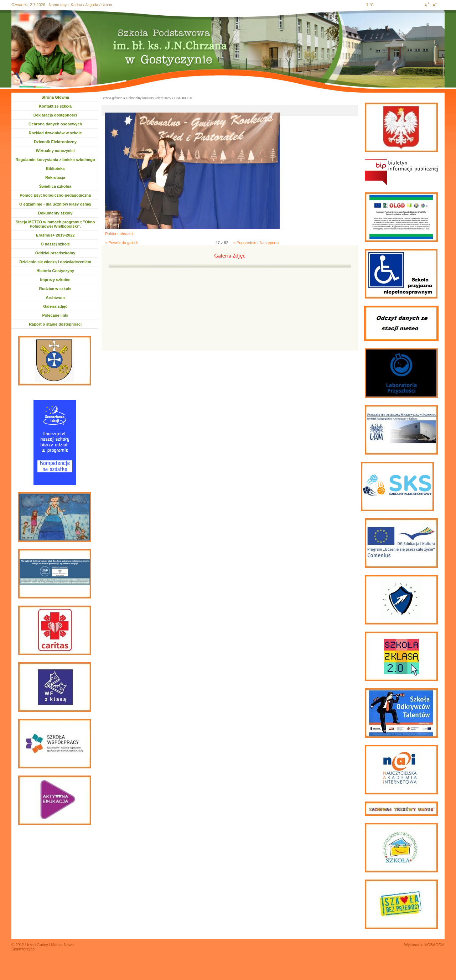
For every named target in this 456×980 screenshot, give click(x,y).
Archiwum (59, 297)
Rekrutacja (58, 177)
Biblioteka (55, 168)
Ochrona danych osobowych (55, 124)
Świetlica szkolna (55, 186)
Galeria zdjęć (55, 306)
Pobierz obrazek (119, 234)
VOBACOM (435, 945)
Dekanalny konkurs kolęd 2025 (148, 98)
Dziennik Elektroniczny (55, 142)
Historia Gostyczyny (55, 271)
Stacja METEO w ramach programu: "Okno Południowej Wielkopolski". (55, 224)
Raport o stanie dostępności (55, 324)
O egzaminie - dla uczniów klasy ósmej (55, 204)
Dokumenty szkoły (55, 213)
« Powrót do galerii (121, 243)
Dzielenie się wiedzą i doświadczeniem (55, 262)
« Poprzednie (245, 243)
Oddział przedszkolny (55, 253)
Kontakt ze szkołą (55, 106)
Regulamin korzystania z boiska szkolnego (55, 160)
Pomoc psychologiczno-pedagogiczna (55, 195)
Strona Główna (55, 97)
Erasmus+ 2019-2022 (55, 235)
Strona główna (112, 98)
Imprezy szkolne (55, 280)
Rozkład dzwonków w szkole (55, 133)
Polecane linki (55, 315)
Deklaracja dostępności (55, 115)
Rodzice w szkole (55, 289)
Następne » (270, 243)
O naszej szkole (55, 244)
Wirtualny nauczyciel (55, 151)
